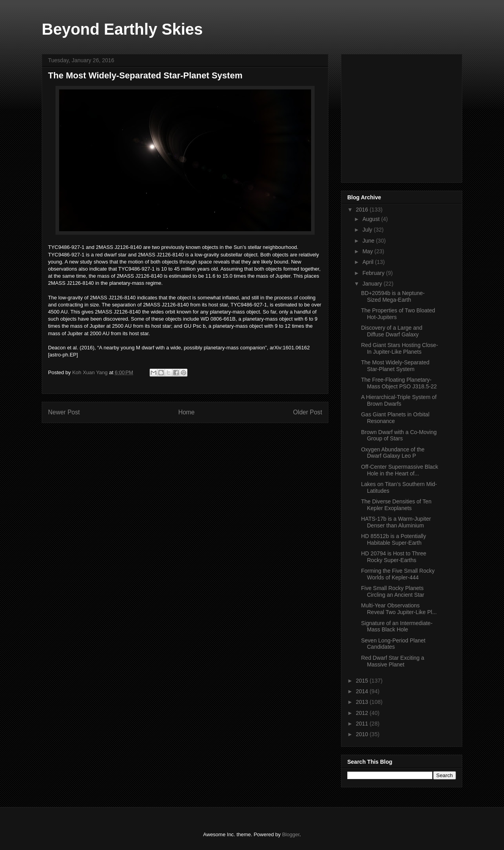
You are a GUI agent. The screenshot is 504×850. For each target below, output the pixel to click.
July (368, 230)
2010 (363, 734)
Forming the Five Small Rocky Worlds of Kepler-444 (398, 574)
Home (187, 412)
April (369, 262)
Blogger (291, 834)
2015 (363, 681)
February (374, 273)
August (372, 219)
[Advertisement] (406, 116)
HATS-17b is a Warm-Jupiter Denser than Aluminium (396, 522)
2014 (363, 691)
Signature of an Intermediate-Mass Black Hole (397, 626)
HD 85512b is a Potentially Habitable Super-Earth (394, 539)
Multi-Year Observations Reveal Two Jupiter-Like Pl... (399, 609)
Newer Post (64, 412)
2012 (363, 713)
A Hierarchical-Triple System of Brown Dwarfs (399, 400)
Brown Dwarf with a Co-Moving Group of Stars (399, 435)
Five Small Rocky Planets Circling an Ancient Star (393, 591)
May (368, 251)
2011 (363, 724)
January (373, 284)
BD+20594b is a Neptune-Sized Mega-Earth (393, 296)
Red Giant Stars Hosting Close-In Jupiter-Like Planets (399, 348)
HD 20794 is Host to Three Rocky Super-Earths (394, 557)
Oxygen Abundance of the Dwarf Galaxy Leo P (393, 453)
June (369, 241)
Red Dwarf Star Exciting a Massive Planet (393, 661)
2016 (363, 210)
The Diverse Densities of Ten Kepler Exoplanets (396, 505)
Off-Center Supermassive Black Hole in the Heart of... (400, 470)
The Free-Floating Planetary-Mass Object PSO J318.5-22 (399, 383)
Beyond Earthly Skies (122, 29)
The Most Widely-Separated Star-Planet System (395, 366)
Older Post (308, 412)
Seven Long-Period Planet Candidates (393, 644)
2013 (363, 702)
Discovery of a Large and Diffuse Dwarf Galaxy (392, 331)
